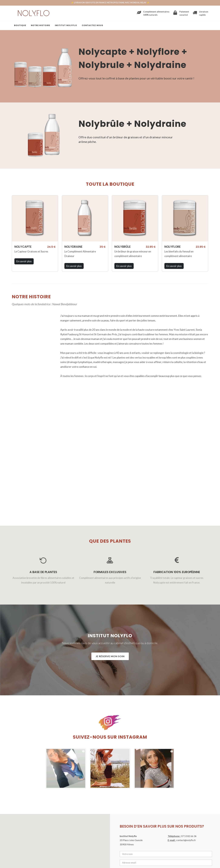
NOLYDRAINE (73, 247)
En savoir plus (24, 261)
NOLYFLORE (172, 247)
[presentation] (143, 762)
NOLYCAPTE (23, 247)
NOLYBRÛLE (122, 247)
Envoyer (129, 778)
